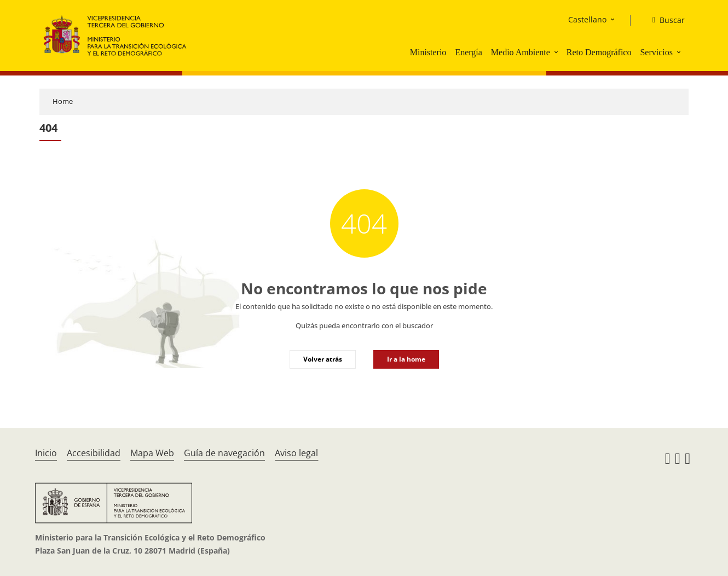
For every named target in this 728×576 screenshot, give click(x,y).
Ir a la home (406, 359)
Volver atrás (323, 359)
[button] (557, 52)
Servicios (656, 52)
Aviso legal (296, 453)
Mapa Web (152, 453)
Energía (468, 52)
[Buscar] (664, 20)
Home (63, 101)
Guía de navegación (224, 453)
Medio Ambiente (521, 52)
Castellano (587, 19)
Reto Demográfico (599, 52)
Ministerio (428, 52)
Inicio (46, 453)
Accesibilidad (94, 453)
